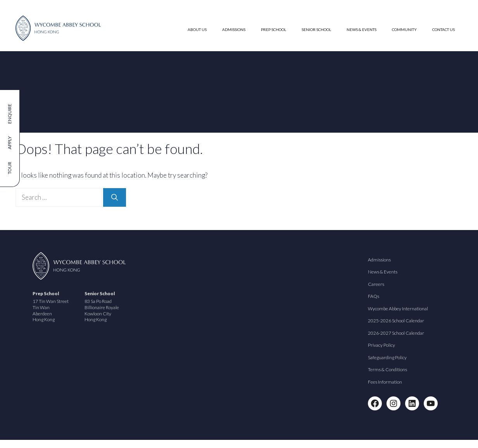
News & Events (362, 29)
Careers (376, 284)
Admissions (234, 29)
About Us (197, 29)
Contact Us (443, 29)
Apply (9, 143)
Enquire (9, 114)
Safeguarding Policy (387, 357)
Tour (9, 168)
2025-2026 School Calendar (396, 321)
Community (404, 29)
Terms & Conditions (387, 369)
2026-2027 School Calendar (396, 333)
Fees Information (385, 382)
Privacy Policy (381, 345)
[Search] (115, 197)
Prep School (274, 29)
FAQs (374, 296)
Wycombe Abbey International (398, 309)
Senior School (316, 29)
